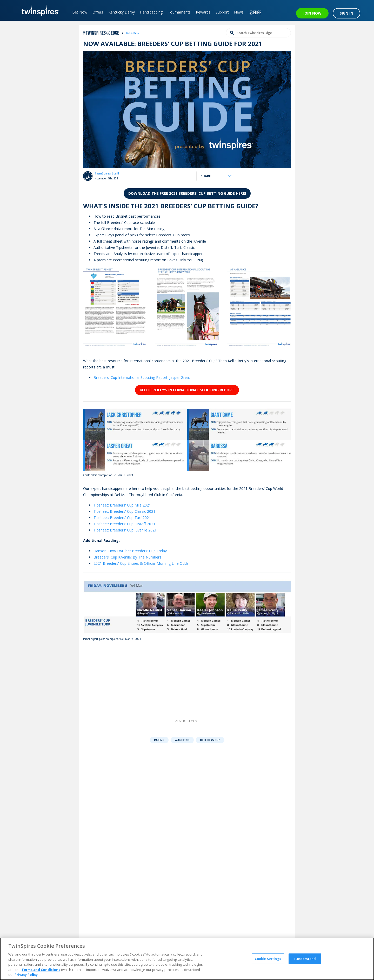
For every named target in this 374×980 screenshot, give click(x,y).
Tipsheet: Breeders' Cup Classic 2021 (124, 511)
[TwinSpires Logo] (38, 10)
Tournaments (179, 12)
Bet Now (80, 12)
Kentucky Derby (122, 12)
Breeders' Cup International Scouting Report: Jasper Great (142, 377)
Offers (98, 12)
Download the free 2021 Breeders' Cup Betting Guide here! (187, 193)
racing (133, 33)
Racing (159, 740)
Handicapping (151, 12)
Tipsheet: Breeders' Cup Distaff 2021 (124, 524)
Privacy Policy (26, 975)
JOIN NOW (312, 13)
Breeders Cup (210, 740)
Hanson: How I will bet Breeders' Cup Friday (130, 551)
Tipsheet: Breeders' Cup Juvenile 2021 (125, 530)
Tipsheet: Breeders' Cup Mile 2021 (122, 505)
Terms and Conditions (41, 970)
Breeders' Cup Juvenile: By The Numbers (127, 557)
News (239, 12)
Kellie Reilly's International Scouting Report (187, 390)
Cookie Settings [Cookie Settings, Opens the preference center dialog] (268, 958)
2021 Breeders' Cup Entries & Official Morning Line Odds (141, 563)
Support (222, 12)
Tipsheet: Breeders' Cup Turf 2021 (122, 518)
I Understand (305, 958)
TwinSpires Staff (107, 173)
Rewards (203, 12)
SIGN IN (346, 13)
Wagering (182, 740)
